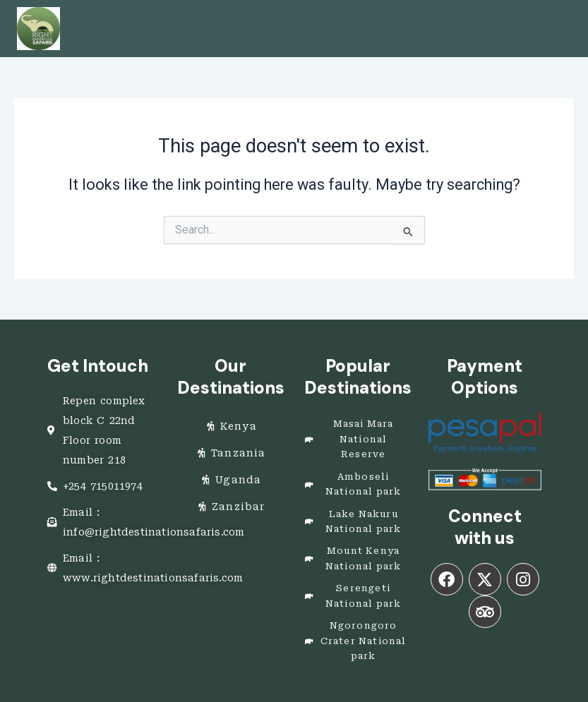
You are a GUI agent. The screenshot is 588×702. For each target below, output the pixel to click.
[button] (332, 8)
